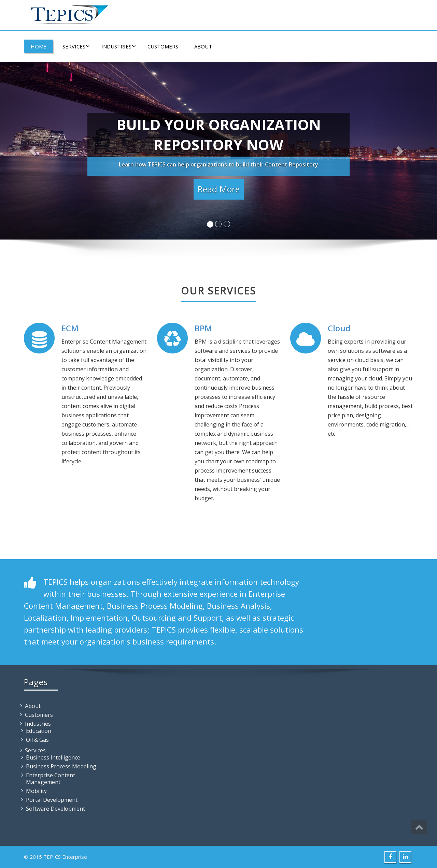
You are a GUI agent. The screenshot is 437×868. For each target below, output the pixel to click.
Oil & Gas (37, 740)
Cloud (339, 328)
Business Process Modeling (61, 766)
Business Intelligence (53, 757)
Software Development (55, 809)
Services (76, 46)
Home (39, 46)
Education (39, 731)
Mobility (36, 791)
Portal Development (52, 800)
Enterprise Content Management (51, 779)
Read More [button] (219, 189)
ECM (70, 328)
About (203, 46)
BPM (203, 328)
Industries (119, 46)
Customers (163, 46)
